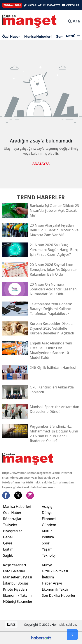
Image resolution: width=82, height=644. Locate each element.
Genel (8, 537)
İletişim (48, 577)
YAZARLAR (35, 5)
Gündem (49, 525)
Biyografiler (13, 531)
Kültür (47, 531)
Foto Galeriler (14, 571)
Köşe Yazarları (15, 565)
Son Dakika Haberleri (59, 595)
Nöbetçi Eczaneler (18, 602)
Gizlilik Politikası (55, 571)
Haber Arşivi (52, 583)
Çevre (8, 543)
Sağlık (8, 555)
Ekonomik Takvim (17, 595)
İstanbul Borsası (16, 583)
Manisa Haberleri (38, 36)
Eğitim (8, 549)
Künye (47, 565)
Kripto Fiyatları (15, 589)
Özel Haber (11, 36)
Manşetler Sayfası (17, 577)
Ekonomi (49, 519)
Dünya (47, 513)
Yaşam (47, 549)
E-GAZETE (54, 5)
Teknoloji (49, 555)
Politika (48, 537)
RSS (11, 625)
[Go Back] (72, 635)
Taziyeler (10, 525)
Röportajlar (12, 519)
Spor (46, 543)
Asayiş (47, 507)
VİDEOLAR (72, 5)
